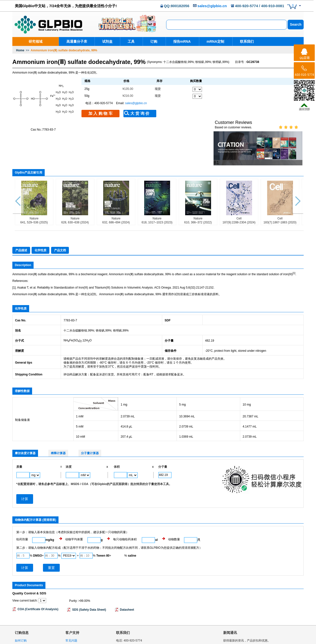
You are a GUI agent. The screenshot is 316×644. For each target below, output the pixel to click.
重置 (51, 539)
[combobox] (227, 25)
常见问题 (71, 612)
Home (20, 50)
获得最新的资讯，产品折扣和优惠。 (247, 612)
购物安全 (21, 619)
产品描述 (21, 222)
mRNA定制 (213, 41)
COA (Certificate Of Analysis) (38, 581)
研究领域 (36, 41)
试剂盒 (107, 41)
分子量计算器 (90, 425)
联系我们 (244, 41)
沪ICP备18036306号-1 (289, 642)
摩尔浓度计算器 (25, 425)
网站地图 (71, 632)
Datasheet (127, 581)
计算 (25, 539)
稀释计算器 (58, 425)
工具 (131, 41)
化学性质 (40, 222)
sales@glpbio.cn (212, 6)
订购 (153, 41)
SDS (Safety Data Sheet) (89, 581)
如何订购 (21, 612)
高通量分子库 (77, 41)
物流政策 (21, 625)
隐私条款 (257, 626)
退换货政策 (22, 632)
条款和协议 (73, 619)
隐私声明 (71, 625)
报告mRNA (180, 41)
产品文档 (60, 222)
